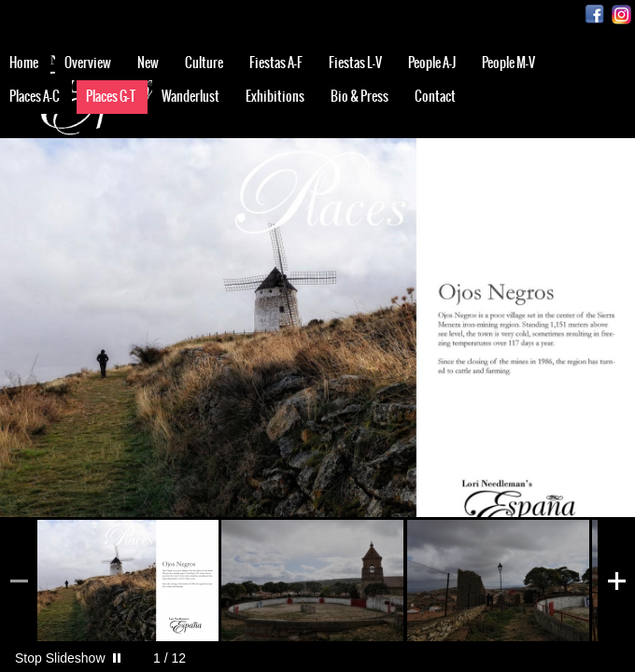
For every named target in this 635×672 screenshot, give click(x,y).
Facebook (594, 14)
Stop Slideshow (60, 658)
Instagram (621, 14)
